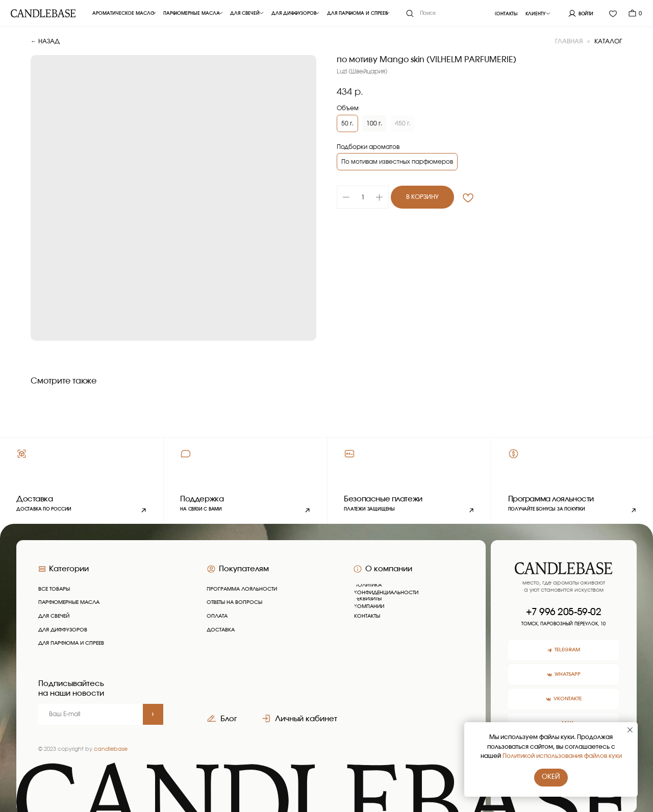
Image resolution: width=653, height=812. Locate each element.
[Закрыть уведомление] (630, 730)
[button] (245, 481)
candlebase (111, 749)
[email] (91, 714)
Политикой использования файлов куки (562, 756)
